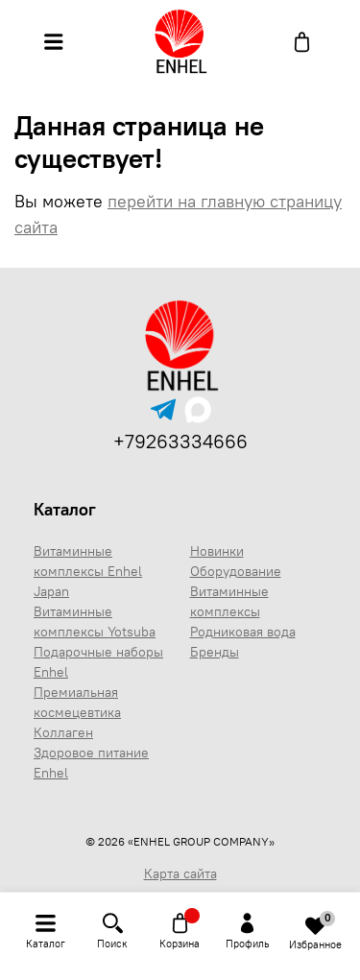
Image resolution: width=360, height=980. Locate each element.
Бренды (215, 652)
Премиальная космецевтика (77, 702)
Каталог (65, 509)
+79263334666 (180, 441)
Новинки (217, 551)
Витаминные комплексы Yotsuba (95, 621)
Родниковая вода (243, 632)
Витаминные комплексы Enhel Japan (88, 571)
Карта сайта (180, 873)
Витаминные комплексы (229, 601)
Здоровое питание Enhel (91, 763)
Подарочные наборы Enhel (98, 662)
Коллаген (63, 732)
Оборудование (236, 571)
